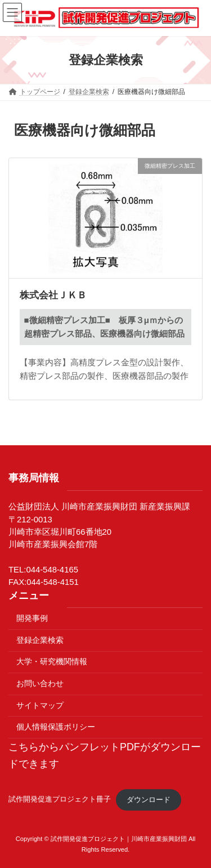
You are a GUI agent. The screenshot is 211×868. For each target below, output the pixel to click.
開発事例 (32, 618)
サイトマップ (40, 705)
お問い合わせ (40, 683)
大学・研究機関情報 (52, 661)
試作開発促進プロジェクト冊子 (60, 800)
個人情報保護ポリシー (56, 727)
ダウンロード (149, 800)
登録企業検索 (40, 640)
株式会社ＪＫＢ (53, 295)
